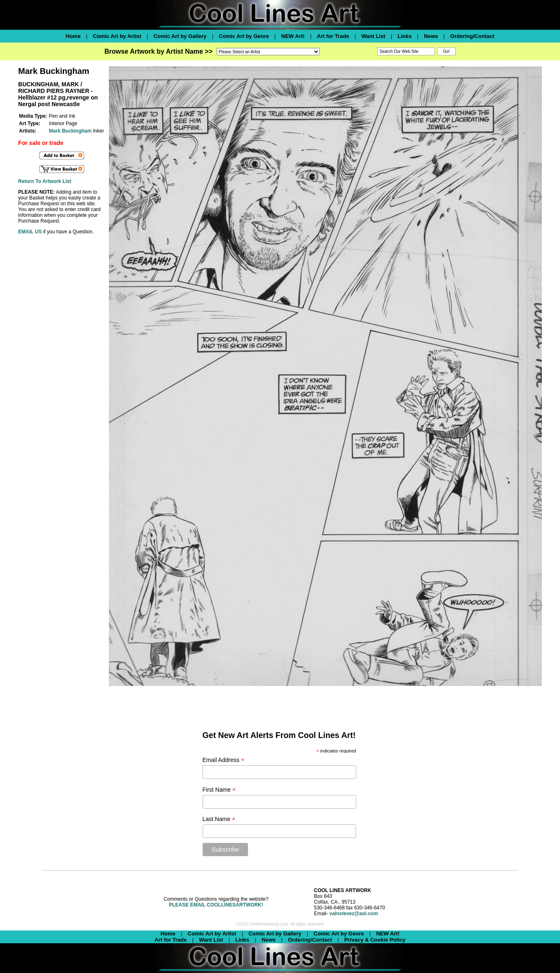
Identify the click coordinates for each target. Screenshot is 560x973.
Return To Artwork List (45, 181)
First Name (219, 790)
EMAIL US (30, 232)
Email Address (224, 760)
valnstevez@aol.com (354, 914)
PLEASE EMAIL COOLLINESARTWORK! (216, 905)
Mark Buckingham (70, 131)
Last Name (219, 819)
